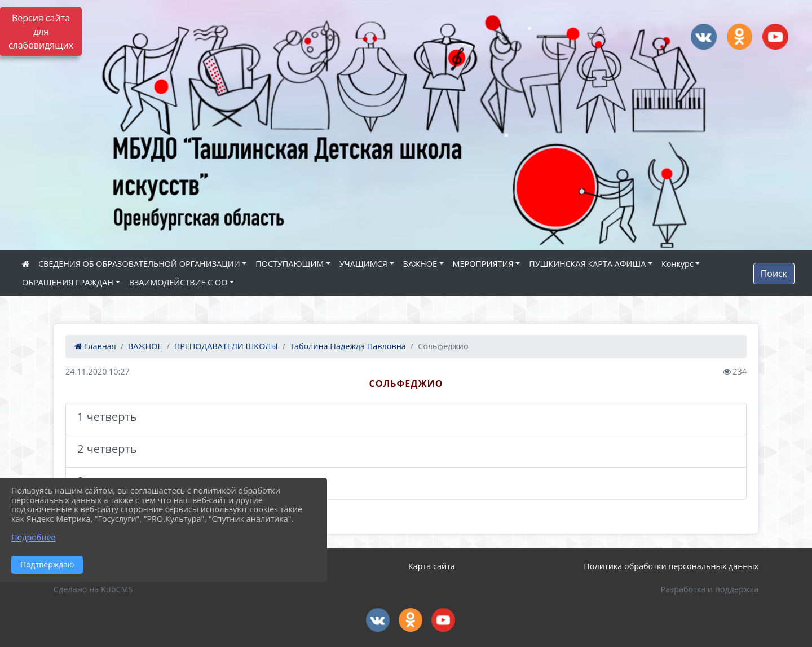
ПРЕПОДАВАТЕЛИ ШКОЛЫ (226, 346)
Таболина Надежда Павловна (348, 346)
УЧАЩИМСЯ (363, 264)
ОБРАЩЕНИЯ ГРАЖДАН (68, 282)
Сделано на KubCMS (93, 589)
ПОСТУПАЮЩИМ (290, 264)
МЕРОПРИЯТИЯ (483, 264)
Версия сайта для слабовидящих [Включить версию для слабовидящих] (41, 32)
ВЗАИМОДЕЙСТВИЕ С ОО (178, 282)
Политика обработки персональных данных (671, 566)
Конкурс (678, 264)
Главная (95, 346)
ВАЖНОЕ (420, 264)
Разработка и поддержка (710, 589)
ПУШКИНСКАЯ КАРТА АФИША (587, 264)
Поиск (774, 274)
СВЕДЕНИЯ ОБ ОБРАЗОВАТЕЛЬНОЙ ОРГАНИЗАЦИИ (139, 264)
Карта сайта (432, 566)
